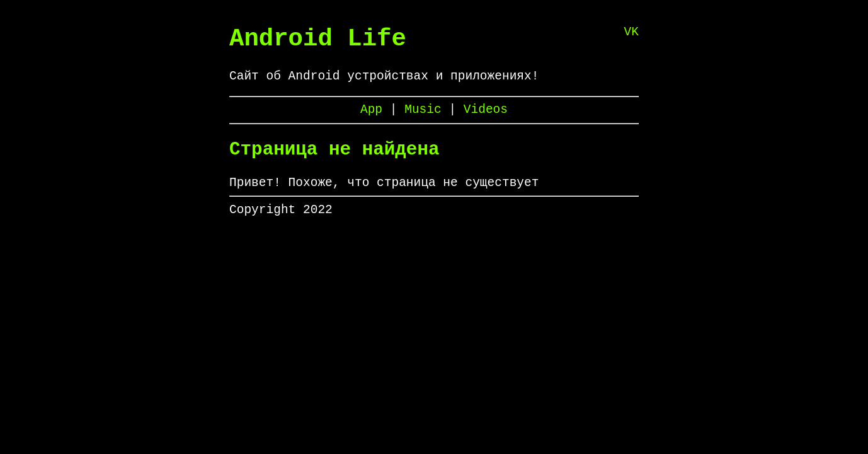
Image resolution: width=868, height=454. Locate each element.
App (375, 120)
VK (631, 34)
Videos (486, 120)
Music (426, 120)
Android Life (318, 42)
